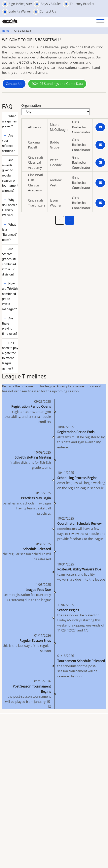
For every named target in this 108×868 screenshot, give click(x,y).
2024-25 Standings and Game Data (57, 84)
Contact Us (14, 84)
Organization (31, 106)
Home (6, 31)
